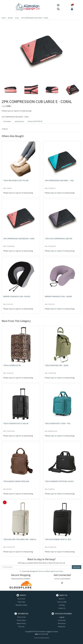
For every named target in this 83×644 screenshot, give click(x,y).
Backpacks (62, 627)
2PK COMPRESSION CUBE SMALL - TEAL (59, 181)
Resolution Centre (21, 605)
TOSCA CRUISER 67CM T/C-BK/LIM (16, 423)
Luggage (62, 617)
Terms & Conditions (44, 571)
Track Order (21, 602)
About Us (62, 599)
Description (7, 121)
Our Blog (62, 605)
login (9, 111)
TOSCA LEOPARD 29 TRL (12, 365)
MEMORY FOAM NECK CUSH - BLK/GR (17, 296)
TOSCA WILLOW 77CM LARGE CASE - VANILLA (20, 539)
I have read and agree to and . (41, 571)
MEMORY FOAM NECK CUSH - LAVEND (58, 296)
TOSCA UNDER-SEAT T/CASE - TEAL (58, 423)
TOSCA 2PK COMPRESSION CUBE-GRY (59, 239)
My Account (21, 599)
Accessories (62, 620)
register (17, 111)
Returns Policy (21, 623)
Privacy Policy (58, 571)
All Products (62, 623)
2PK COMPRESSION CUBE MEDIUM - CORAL (19, 239)
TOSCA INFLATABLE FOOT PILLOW (16, 181)
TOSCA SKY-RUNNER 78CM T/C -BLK (58, 539)
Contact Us (62, 608)
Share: (7, 106)
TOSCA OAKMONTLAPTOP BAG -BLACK (59, 481)
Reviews (35, 121)
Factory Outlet (62, 602)
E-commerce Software (40, 638)
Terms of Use (21, 617)
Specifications (19, 121)
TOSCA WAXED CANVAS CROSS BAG (16, 481)
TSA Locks (21, 627)
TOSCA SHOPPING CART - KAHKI (57, 365)
